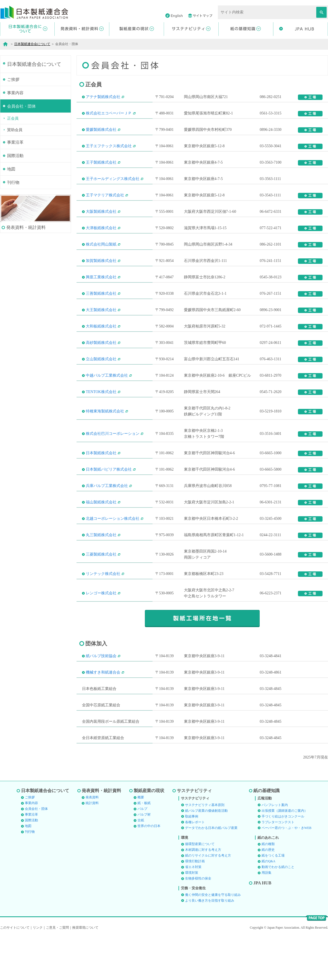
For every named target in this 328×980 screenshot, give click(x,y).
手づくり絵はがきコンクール (283, 860)
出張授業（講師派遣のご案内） (285, 854)
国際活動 (15, 200)
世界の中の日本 (149, 870)
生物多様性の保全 (198, 922)
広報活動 (265, 842)
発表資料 (92, 841)
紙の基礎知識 (266, 834)
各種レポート (195, 866)
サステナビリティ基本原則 (205, 849)
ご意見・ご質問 (57, 971)
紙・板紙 (144, 847)
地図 (11, 214)
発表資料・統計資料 (101, 834)
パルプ (142, 852)
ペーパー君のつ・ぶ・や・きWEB (287, 872)
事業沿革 (15, 187)
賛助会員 (15, 174)
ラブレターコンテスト (278, 866)
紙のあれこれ (268, 881)
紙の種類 (268, 888)
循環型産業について (200, 888)
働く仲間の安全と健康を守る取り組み (213, 938)
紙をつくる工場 (273, 899)
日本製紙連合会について (32, 44)
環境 (184, 881)
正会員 (13, 162)
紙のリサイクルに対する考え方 (208, 899)
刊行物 (13, 228)
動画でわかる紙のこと (278, 911)
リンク (38, 971)
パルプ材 (144, 858)
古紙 (141, 864)
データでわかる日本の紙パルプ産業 (211, 872)
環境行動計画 (195, 905)
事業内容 (15, 136)
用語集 (266, 916)
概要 (141, 841)
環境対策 (192, 916)
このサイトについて (15, 971)
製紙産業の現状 (149, 834)
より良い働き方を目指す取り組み (210, 944)
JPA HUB (262, 927)
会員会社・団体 (21, 150)
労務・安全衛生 (193, 932)
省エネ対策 (193, 911)
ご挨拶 (13, 123)
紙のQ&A (269, 905)
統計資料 (92, 847)
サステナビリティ (194, 834)
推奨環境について (85, 971)
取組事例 (192, 860)
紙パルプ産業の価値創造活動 (206, 854)
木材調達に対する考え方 (203, 893)
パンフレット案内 (275, 849)
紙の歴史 (268, 893)
